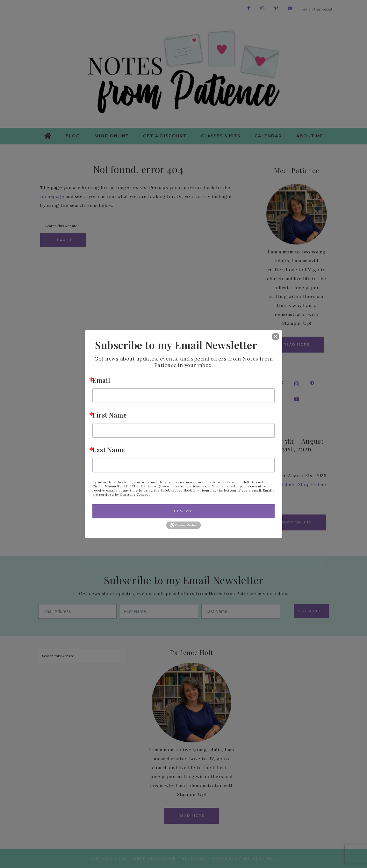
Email (101, 380)
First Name (109, 415)
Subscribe (183, 511)
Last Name (109, 450)
